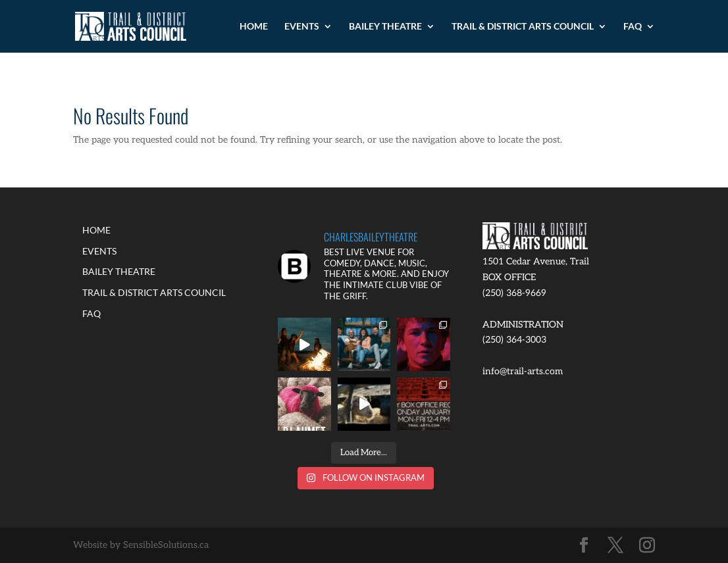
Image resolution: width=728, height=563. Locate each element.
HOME (254, 27)
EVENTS (302, 27)
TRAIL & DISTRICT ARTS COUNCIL (523, 27)
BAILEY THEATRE (385, 27)
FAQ (633, 27)
